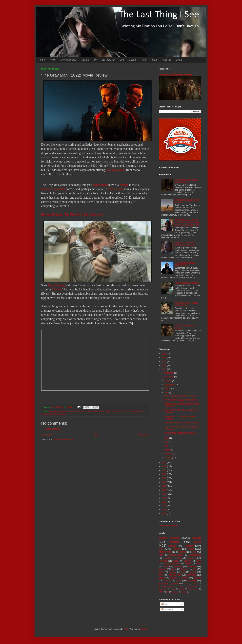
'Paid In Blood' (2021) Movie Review (180, 396)
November (169, 377)
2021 (165, 463)
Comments (167, 609)
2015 (165, 486)
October (168, 381)
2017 (165, 478)
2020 (165, 466)
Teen (174, 569)
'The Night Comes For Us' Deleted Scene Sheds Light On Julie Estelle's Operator (187, 223)
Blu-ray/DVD (108, 60)
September (170, 385)
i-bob (126, 629)
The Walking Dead (172, 564)
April (167, 446)
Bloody (176, 583)
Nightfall (184, 592)
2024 (165, 361)
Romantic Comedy (166, 586)
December (169, 373)
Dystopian (178, 566)
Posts (164, 604)
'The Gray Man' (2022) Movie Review (180, 400)
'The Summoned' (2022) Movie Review (181, 423)
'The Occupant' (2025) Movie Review (185, 264)
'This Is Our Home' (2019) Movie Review (187, 181)
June (167, 438)
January (168, 458)
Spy (195, 569)
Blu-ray (188, 561)
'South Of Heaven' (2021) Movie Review (186, 304)
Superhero (192, 558)
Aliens (162, 572)
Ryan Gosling (56, 285)
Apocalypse (164, 583)
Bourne (124, 185)
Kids (185, 583)
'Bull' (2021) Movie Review (187, 283)
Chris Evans (72, 411)
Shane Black (116, 189)
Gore (179, 581)
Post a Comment (53, 429)
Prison (194, 583)
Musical (173, 578)
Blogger (144, 629)
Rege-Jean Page (123, 411)
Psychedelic (193, 589)
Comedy (189, 546)
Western (163, 569)
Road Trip (163, 589)
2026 (165, 354)
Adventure (192, 566)
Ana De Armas (61, 411)
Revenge (163, 561)
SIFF (161, 549)
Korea (176, 561)
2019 (165, 470)
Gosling (58, 289)
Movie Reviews (68, 60)
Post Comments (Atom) (64, 440)
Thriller (176, 549)
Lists (122, 60)
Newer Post (47, 435)
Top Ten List (175, 575)
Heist (173, 589)
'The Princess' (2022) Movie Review (180, 433)
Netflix (107, 411)
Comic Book (176, 555)
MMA (161, 592)
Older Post (143, 435)
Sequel (188, 564)
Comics (167, 60)
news (113, 411)
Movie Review (98, 411)
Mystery (193, 572)
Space (162, 578)
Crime (182, 552)
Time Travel (192, 586)
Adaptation (195, 555)
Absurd (185, 578)
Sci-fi (197, 542)
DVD (179, 558)
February (169, 454)
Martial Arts (165, 552)
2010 (165, 506)
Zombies (168, 558)
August (168, 388)
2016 (165, 482)
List (161, 555)
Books (179, 60)
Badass (172, 546)
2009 (165, 510)
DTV (199, 561)
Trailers (85, 60)
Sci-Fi (155, 60)
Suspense (191, 581)
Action (133, 60)
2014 (165, 490)
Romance (191, 575)
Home (42, 60)
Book (199, 564)
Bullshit (167, 581)
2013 (165, 494)
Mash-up (175, 592)
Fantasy (184, 569)
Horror (144, 60)
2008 (165, 514)
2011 (165, 502)
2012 (165, 498)
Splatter (173, 572)
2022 (165, 369)
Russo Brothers (137, 411)
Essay (182, 589)
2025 (165, 358)
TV (95, 60)
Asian (191, 549)
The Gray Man (116, 170)
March (167, 450)
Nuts (183, 572)
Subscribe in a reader (168, 525)
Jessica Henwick (85, 411)
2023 (165, 365)
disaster (197, 578)
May (167, 442)
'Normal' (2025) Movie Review (175, 75)
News (53, 60)
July (166, 393)
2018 (165, 474)
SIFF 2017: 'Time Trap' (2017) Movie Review (185, 244)
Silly (161, 575)
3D (167, 592)
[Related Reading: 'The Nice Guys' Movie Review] (72, 214)
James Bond (100, 185)
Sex (181, 586)
